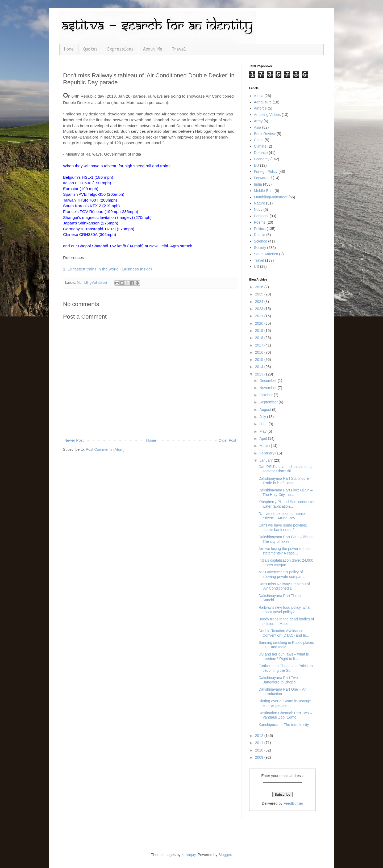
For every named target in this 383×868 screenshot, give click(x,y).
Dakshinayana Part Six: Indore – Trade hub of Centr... (285, 481)
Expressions (120, 49)
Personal (261, 216)
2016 (260, 352)
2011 (260, 743)
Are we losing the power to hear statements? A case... (285, 551)
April (264, 439)
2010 (260, 750)
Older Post (227, 440)
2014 (260, 367)
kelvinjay (189, 855)
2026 (260, 287)
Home (69, 49)
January (267, 460)
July (263, 417)
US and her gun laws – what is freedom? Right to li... (284, 656)
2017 (260, 345)
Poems (260, 222)
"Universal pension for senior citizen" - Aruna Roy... (282, 516)
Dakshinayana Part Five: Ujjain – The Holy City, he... (286, 492)
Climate (260, 146)
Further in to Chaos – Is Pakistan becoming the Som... (286, 668)
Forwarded (263, 178)
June (264, 424)
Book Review (265, 134)
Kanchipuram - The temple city (284, 725)
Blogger (225, 855)
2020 (260, 323)
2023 (260, 309)
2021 (260, 316)
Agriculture (263, 102)
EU (257, 165)
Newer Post (74, 440)
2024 (260, 302)
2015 (260, 360)
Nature (260, 203)
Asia (258, 127)
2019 (260, 331)
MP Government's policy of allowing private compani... (282, 574)
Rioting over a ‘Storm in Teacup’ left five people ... (285, 703)
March (265, 446)
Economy (262, 159)
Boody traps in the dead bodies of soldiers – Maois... (286, 621)
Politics (260, 229)
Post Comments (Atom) (105, 449)
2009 (260, 757)
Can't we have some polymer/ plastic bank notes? (283, 527)
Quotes (90, 49)
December (268, 381)
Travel (179, 49)
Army (258, 121)
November (268, 388)
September (269, 402)
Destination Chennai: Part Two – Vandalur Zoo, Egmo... (285, 715)
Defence (261, 153)
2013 (260, 374)
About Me (153, 49)
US (257, 266)
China (259, 140)
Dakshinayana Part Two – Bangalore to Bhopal (280, 680)
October (267, 395)
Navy (258, 210)
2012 (260, 736)
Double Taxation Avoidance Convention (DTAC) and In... (284, 633)
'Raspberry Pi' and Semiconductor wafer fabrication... (287, 504)
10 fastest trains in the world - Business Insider (110, 269)
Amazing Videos (267, 115)
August (266, 410)
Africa (259, 96)
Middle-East (264, 191)
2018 (260, 338)
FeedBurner (293, 803)
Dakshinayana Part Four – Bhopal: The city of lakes (287, 539)
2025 (260, 294)
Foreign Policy (266, 172)
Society (260, 248)
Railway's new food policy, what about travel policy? (284, 610)
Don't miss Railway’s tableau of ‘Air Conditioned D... (284, 586)
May (263, 431)
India (258, 184)
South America (266, 254)
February (267, 453)
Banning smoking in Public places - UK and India (286, 645)
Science (261, 241)
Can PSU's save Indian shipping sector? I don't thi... (285, 469)
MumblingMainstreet (92, 283)
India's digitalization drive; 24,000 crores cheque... (286, 563)
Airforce (260, 108)
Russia (260, 235)
